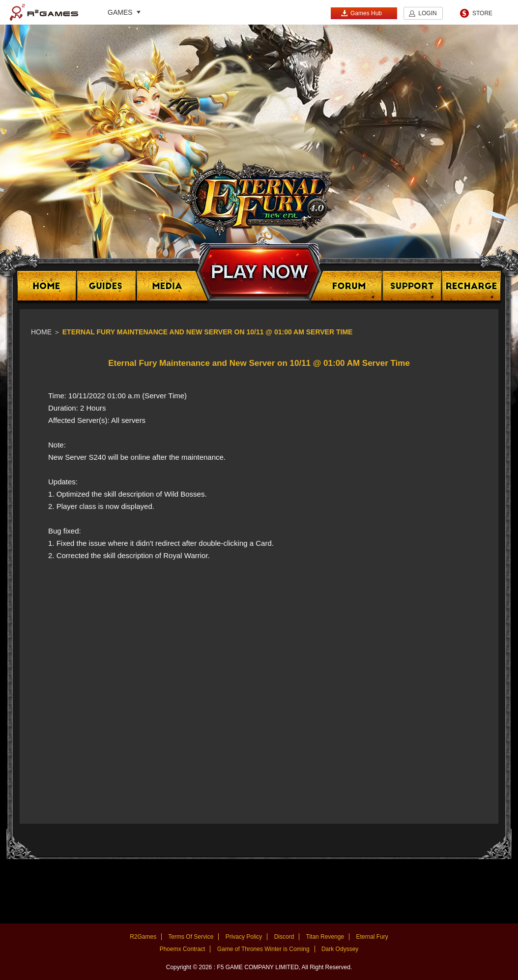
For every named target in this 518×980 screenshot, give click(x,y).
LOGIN (427, 13)
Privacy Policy (244, 937)
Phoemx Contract (183, 949)
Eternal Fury (372, 937)
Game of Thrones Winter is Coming (263, 949)
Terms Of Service (191, 937)
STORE (482, 13)
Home (41, 332)
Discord (284, 937)
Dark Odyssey (340, 949)
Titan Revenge (325, 937)
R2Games (44, 12)
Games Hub (361, 13)
